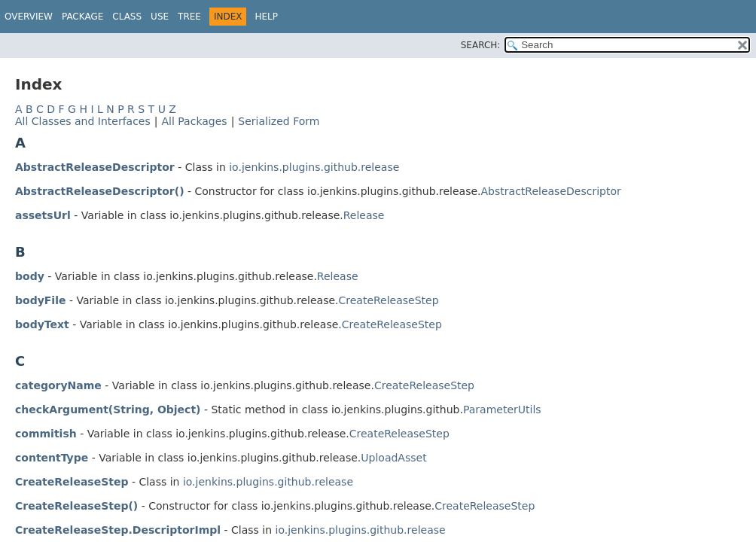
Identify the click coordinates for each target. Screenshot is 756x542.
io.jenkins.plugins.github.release (314, 167)
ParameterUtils (502, 410)
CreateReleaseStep (389, 300)
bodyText (42, 324)
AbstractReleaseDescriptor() (100, 191)
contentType (52, 458)
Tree (189, 17)
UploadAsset (393, 458)
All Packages (194, 121)
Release (364, 215)
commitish (46, 434)
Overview (29, 17)
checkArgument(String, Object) (108, 410)
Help (266, 17)
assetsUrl (43, 215)
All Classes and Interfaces (83, 121)
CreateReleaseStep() (76, 506)
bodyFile (40, 300)
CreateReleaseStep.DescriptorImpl (118, 530)
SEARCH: (481, 45)
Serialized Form (279, 121)
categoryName (58, 385)
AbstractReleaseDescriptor (95, 167)
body (30, 276)
